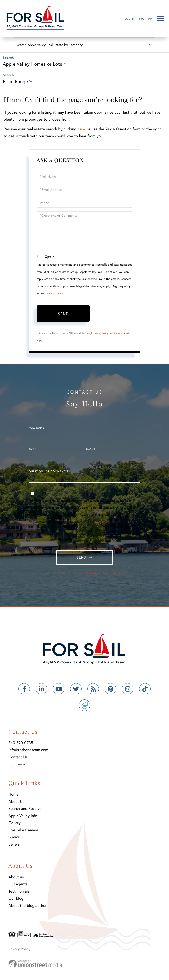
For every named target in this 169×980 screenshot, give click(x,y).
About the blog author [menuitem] (27, 905)
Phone (91, 450)
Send (63, 314)
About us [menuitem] (16, 877)
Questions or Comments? (48, 472)
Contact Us (18, 757)
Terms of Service (122, 333)
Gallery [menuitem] (14, 823)
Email (33, 450)
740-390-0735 (21, 743)
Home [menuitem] (13, 794)
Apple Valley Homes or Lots (33, 64)
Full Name (36, 428)
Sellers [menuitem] (14, 844)
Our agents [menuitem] (18, 884)
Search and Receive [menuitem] (25, 809)
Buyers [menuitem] (14, 837)
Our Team (17, 764)
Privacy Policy (54, 293)
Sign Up (146, 19)
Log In (130, 19)
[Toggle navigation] (161, 19)
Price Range (16, 81)
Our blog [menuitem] (16, 898)
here (81, 129)
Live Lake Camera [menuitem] (23, 830)
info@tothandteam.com (28, 750)
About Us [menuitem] (16, 801)
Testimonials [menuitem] (19, 891)
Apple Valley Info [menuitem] (23, 816)
